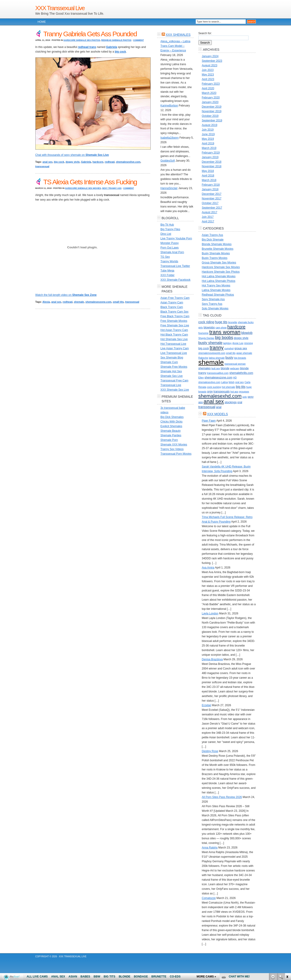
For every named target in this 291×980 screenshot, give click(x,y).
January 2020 (210, 102)
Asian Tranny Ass (213, 235)
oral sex (239, 382)
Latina (225, 382)
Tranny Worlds (169, 261)
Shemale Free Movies (174, 367)
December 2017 (212, 194)
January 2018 (210, 189)
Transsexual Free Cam (175, 381)
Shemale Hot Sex (171, 371)
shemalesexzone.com (98, 302)
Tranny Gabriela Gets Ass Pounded (90, 34)
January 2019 (210, 157)
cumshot (229, 348)
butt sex (216, 368)
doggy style (72, 162)
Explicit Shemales (171, 426)
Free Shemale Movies (174, 321)
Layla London (210, 613)
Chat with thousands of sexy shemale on (72, 155)
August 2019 (210, 125)
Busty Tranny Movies (215, 258)
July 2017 (208, 217)
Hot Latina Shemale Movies (219, 276)
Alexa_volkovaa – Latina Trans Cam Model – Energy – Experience (175, 46)
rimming (249, 343)
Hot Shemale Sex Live (174, 339)
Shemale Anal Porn (172, 252)
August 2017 (210, 212)
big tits (241, 387)
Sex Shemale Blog (172, 358)
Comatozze (209, 898)
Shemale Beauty (171, 431)
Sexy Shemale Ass (213, 299)
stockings (231, 402)
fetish (231, 382)
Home (42, 22)
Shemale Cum (169, 362)
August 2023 (210, 65)
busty (229, 358)
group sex (241, 348)
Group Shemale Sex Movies (219, 263)
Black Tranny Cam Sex (175, 312)
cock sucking (214, 387)
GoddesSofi (168, 161)
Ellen (201, 378)
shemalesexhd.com (220, 396)
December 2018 (212, 162)
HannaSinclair (169, 188)
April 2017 (208, 221)
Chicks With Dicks (172, 422)
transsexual (42, 166)
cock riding (206, 322)
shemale (79, 302)
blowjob (247, 333)
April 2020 (208, 88)
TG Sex (165, 257)
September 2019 (212, 120)
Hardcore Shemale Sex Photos (82, 40)
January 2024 (210, 56)
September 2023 (212, 61)
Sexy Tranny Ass (112, 188)
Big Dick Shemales (172, 417)
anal (219, 407)
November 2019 (212, 111)
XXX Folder (168, 275)
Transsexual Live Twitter (175, 266)
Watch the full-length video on (66, 295)
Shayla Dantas (206, 338)
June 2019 (208, 134)
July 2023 (208, 70)
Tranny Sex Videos (172, 449)
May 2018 (208, 171)
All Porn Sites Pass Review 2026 (222, 797)
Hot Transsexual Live (173, 344)
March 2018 (209, 180)
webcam (235, 368)
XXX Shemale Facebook (176, 280)
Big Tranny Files (170, 229)
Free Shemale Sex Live (175, 325)
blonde (225, 368)
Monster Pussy (170, 243)
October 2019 (210, 116)
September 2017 (212, 208)
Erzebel (207, 705)
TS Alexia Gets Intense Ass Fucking (90, 182)
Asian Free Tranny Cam (175, 298)
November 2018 (212, 166)
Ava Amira (208, 568)
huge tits (221, 322)
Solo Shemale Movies (215, 308)
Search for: (205, 33)
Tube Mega (167, 271)
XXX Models (217, 414)
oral (240, 402)
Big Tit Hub (167, 225)
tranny (217, 348)
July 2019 (208, 130)
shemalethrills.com (241, 373)
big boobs (224, 338)
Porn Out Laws (170, 248)
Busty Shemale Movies (216, 253)
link (287, 908)
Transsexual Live (171, 385)
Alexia (46, 302)
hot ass (234, 392)
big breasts (240, 358)
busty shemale (210, 343)
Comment (139, 40)
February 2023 (211, 84)
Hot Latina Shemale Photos (219, 281)
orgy (210, 392)
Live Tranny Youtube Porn (176, 238)
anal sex (47, 162)
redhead (110, 162)
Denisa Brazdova (212, 659)
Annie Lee (238, 343)
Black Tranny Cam (172, 307)
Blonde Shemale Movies (217, 244)
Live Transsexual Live (174, 353)
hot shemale (229, 387)
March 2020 (209, 93)
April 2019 (208, 143)
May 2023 (208, 75)
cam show (221, 328)
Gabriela (86, 162)
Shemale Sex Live (172, 376)
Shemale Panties (171, 435)
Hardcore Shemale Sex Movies (83, 188)
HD (235, 378)
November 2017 (212, 199)
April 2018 (208, 176)
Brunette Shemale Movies (218, 249)
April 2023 (208, 79)
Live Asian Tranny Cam (175, 348)
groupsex (244, 392)
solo (245, 397)
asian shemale (244, 353)
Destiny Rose (210, 751)
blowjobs (209, 328)
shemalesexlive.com (128, 162)
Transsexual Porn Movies (176, 454)
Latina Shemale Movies (216, 290)
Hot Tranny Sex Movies (216, 286)
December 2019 (212, 107)
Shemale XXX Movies (174, 445)
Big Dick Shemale (213, 240)
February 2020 (211, 98)
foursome (203, 333)
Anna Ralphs (210, 848)
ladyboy (227, 343)
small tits (118, 302)
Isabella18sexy (170, 138)
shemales (205, 368)
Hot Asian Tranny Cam (174, 330)
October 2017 (210, 203)
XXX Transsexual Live (60, 8)
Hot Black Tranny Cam (174, 335)
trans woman (225, 332)
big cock (59, 162)
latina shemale (217, 358)
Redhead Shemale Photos (116, 40)
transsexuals (222, 392)
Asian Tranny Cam (172, 302)
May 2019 (208, 139)
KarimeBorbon (169, 106)
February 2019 (211, 153)
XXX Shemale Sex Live (175, 390)
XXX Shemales (178, 35)
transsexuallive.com (218, 373)
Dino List (166, 234)
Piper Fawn (209, 421)
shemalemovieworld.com (212, 353)
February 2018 (211, 185)
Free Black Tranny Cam (175, 316)
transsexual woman (235, 364)
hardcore (98, 162)
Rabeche (203, 358)
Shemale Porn (169, 440)
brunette (233, 322)
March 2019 (209, 148)
